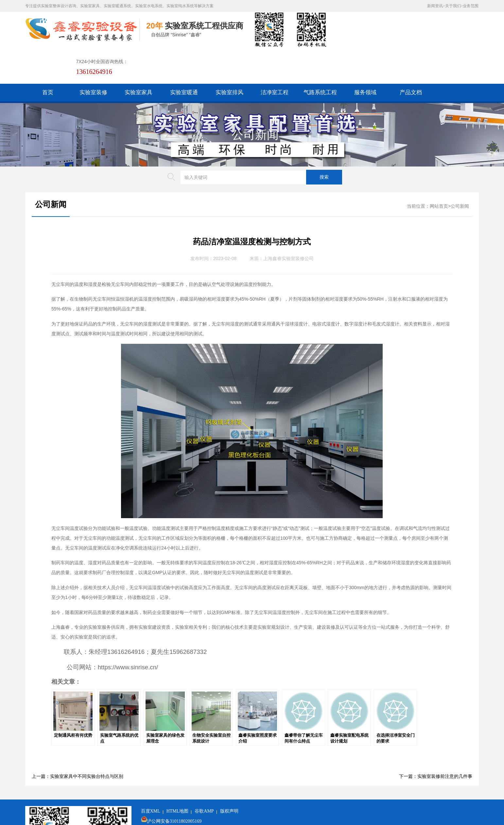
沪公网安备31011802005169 (174, 785)
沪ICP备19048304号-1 (190, 795)
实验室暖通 (184, 56)
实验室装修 (93, 56)
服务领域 (365, 56)
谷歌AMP (204, 775)
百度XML (151, 775)
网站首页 (439, 170)
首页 (48, 56)
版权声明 (229, 775)
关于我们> (454, 6)
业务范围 (471, 6)
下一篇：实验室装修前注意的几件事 (436, 740)
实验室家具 (139, 56)
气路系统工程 (320, 56)
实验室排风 (229, 56)
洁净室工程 (275, 56)
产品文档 (411, 56)
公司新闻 (255, 99)
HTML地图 (178, 775)
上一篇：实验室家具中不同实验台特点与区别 (78, 740)
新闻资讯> (436, 6)
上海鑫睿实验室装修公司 (288, 223)
